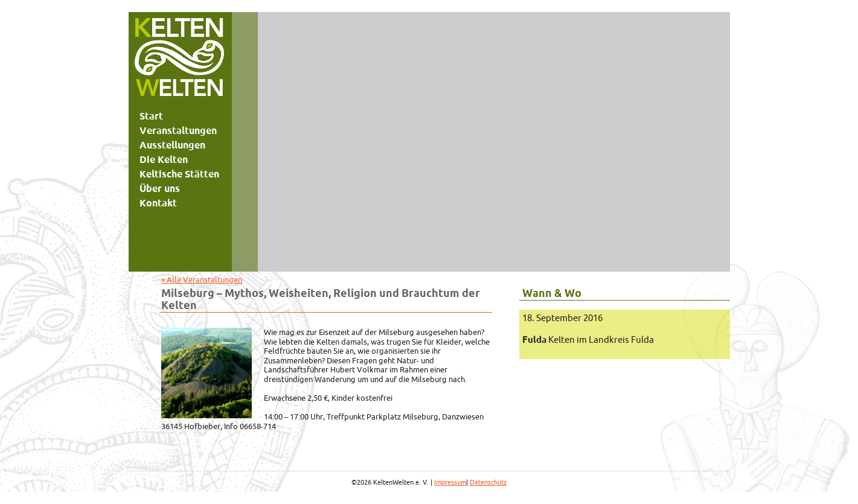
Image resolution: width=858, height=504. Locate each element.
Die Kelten (164, 159)
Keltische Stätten (179, 174)
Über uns (160, 188)
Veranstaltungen (178, 130)
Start (151, 116)
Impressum (450, 482)
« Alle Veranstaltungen (202, 279)
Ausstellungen (172, 145)
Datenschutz (488, 482)
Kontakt (158, 203)
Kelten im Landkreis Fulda (588, 340)
